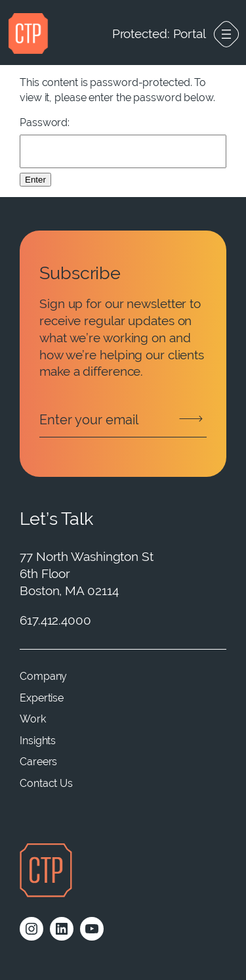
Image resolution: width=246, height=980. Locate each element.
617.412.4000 (55, 620)
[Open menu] (226, 34)
